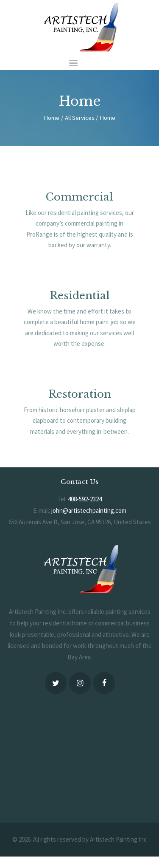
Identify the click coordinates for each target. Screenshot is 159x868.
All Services (80, 118)
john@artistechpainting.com (89, 510)
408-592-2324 (85, 499)
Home (52, 118)
